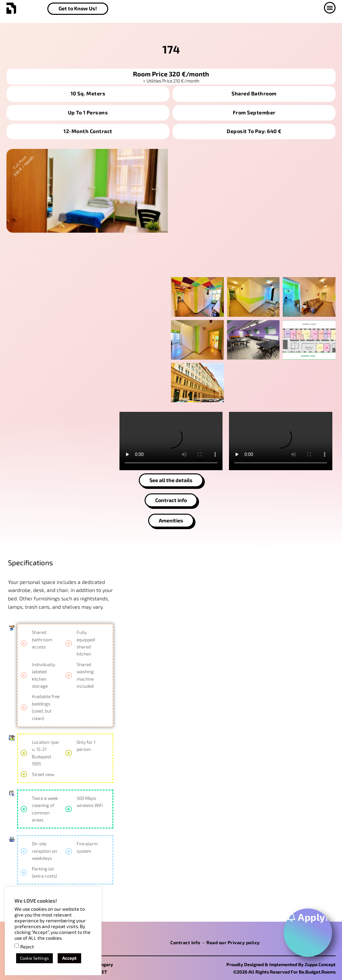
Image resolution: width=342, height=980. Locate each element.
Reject (27, 947)
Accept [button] (69, 958)
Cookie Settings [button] (34, 958)
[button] (330, 8)
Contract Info (185, 942)
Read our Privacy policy (233, 942)
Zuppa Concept (320, 964)
